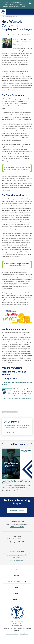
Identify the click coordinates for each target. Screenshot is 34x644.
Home (17, 569)
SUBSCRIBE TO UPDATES (17, 527)
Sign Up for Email (9, 432)
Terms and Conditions (12, 634)
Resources (17, 593)
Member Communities (17, 581)
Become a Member (17, 510)
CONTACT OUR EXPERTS (17, 560)
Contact (17, 600)
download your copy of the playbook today (18, 398)
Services (17, 587)
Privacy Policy (24, 634)
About (17, 575)
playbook (15, 412)
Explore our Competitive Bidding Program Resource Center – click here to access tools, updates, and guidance (14, 4)
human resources (7, 412)
